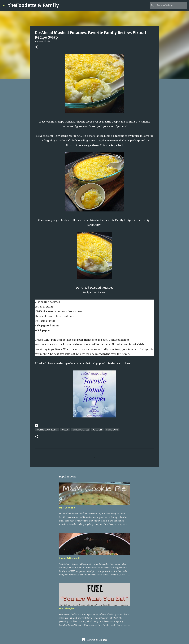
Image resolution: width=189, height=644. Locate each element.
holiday (65, 430)
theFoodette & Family (34, 5)
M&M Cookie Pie (67, 508)
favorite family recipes (47, 430)
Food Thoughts (67, 609)
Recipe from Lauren (94, 292)
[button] (36, 47)
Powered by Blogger (94, 640)
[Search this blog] (171, 5)
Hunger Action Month (70, 558)
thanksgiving (112, 430)
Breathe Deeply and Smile (117, 122)
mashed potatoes (80, 430)
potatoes (97, 430)
